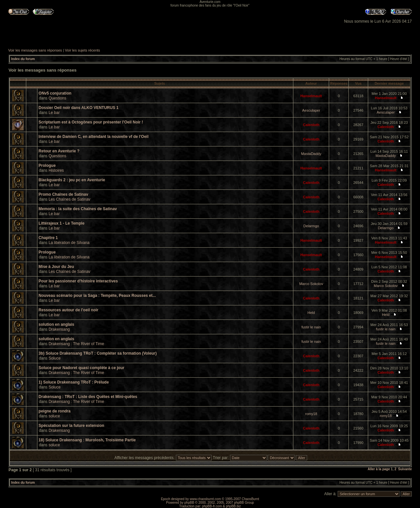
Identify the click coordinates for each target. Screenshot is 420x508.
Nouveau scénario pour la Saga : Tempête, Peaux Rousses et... (97, 296)
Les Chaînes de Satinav (69, 199)
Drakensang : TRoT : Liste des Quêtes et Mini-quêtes (88, 397)
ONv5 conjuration (55, 93)
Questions (57, 98)
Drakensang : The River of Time (76, 344)
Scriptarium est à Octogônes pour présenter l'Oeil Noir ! (91, 122)
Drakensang (59, 329)
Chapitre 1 (48, 238)
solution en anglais (57, 324)
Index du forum (23, 59)
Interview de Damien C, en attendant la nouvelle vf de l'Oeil (94, 137)
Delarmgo (311, 226)
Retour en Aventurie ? (59, 151)
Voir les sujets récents (83, 50)
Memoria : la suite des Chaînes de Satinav (78, 209)
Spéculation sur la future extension (72, 426)
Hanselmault (311, 96)
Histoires (56, 170)
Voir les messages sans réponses (35, 50)
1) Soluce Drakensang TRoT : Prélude (74, 382)
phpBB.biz (233, 506)
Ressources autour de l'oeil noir (69, 310)
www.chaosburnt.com (205, 499)
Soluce (55, 358)
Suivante (405, 469)
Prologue (47, 166)
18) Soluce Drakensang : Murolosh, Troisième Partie (87, 440)
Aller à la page (379, 469)
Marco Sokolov (311, 284)
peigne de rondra (55, 411)
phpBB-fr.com (212, 506)
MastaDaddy (311, 154)
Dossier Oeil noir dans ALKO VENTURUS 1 (79, 108)
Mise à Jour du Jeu (56, 267)
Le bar (54, 113)
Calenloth (311, 125)
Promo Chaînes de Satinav (63, 194)
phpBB (189, 503)
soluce (54, 416)
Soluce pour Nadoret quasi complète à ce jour (82, 368)
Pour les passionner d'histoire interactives (78, 281)
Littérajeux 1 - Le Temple (62, 223)
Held (311, 313)
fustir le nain (311, 327)
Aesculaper (311, 110)
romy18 (311, 414)
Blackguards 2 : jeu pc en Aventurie (72, 180)
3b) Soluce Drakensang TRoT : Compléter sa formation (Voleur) (98, 353)
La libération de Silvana (69, 243)
